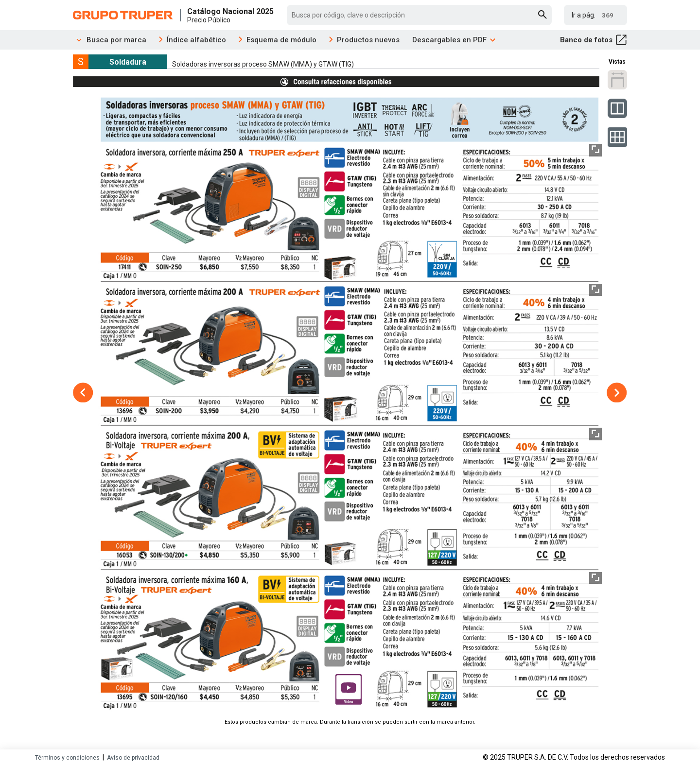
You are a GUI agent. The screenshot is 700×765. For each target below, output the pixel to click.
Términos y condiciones (67, 758)
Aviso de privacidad (133, 758)
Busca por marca (110, 40)
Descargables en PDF (454, 40)
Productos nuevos (368, 40)
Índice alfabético (196, 40)
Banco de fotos (594, 40)
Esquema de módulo (281, 40)
